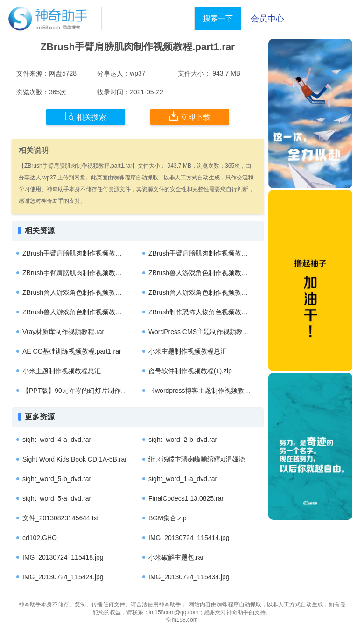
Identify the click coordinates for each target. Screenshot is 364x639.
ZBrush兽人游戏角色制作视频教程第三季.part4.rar (221, 292)
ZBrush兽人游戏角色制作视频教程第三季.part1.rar (221, 273)
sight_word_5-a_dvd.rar (57, 498)
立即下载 (190, 116)
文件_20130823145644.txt (60, 518)
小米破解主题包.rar (176, 557)
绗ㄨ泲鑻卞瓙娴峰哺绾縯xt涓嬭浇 (197, 459)
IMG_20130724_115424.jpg (63, 577)
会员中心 (267, 19)
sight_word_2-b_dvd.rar (183, 440)
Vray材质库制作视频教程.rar (63, 332)
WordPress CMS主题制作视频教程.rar (204, 332)
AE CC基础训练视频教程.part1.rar (72, 351)
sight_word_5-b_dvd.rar (57, 479)
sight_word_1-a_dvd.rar (183, 479)
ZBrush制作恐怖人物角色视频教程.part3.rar (211, 312)
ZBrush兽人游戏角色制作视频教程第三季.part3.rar (95, 292)
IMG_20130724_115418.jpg (63, 557)
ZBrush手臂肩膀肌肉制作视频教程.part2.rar (211, 253)
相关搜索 (86, 116)
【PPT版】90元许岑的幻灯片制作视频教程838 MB (96, 390)
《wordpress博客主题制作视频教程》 (203, 390)
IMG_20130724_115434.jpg (189, 577)
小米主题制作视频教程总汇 (188, 351)
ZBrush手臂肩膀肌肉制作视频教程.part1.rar (85, 253)
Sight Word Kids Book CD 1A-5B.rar (75, 459)
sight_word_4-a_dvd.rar (57, 440)
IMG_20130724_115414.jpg (189, 538)
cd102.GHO (40, 538)
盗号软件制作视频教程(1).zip (190, 371)
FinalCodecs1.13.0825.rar (186, 498)
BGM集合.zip (168, 518)
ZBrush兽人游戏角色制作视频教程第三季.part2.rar (95, 312)
